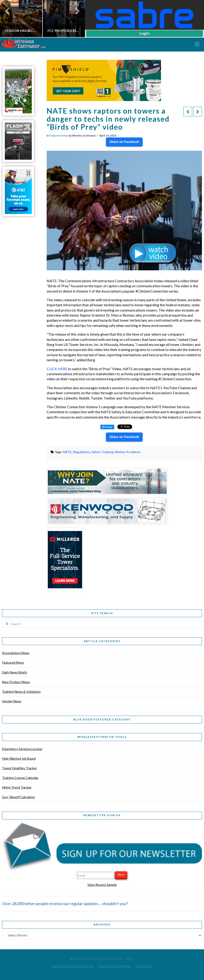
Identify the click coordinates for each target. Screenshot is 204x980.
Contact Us (144, 966)
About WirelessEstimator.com (73, 966)
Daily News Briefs (15, 672)
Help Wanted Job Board (19, 758)
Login (144, 33)
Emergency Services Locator (22, 749)
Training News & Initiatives (21, 691)
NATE (67, 452)
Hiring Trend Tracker (17, 787)
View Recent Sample (102, 885)
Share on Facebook (124, 142)
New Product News (16, 682)
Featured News (59, 136)
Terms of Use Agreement (115, 966)
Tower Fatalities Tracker (19, 768)
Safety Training (102, 452)
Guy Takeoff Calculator (19, 797)
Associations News (16, 653)
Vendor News (12, 701)
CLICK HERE (57, 369)
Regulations (82, 452)
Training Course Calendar (20, 778)
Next (121, 875)
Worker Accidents (128, 452)
